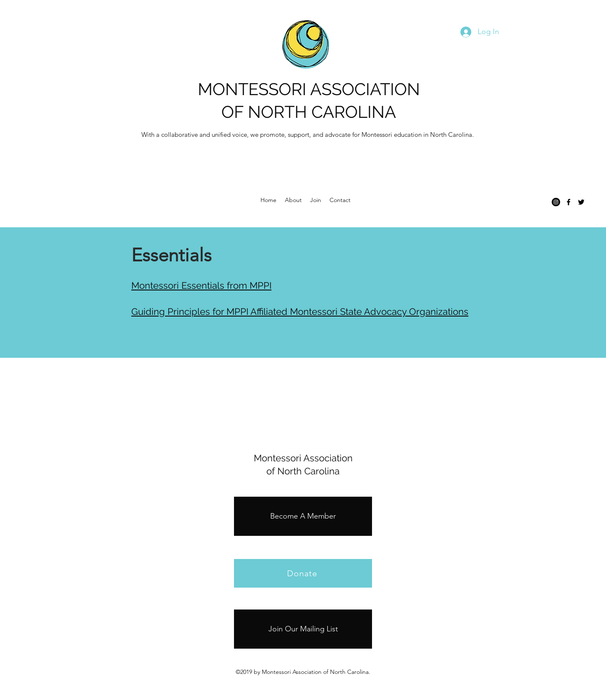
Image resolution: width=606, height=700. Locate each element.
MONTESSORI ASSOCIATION (309, 89)
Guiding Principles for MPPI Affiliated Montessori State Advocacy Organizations (300, 311)
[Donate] (303, 573)
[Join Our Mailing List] (303, 629)
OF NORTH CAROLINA (309, 112)
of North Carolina (303, 471)
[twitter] (581, 202)
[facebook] (569, 202)
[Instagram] (556, 202)
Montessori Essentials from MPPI (201, 285)
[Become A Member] (303, 516)
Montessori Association (303, 458)
